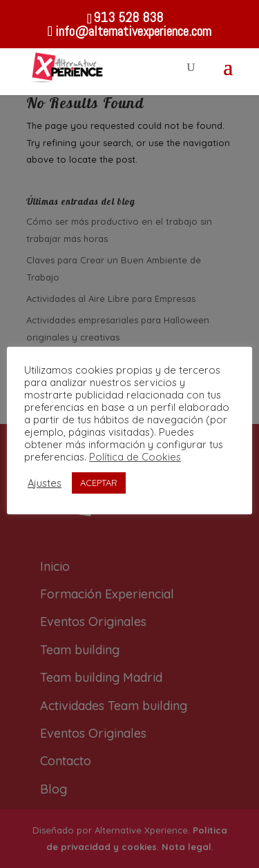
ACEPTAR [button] (99, 483)
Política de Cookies (135, 457)
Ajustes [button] (45, 483)
